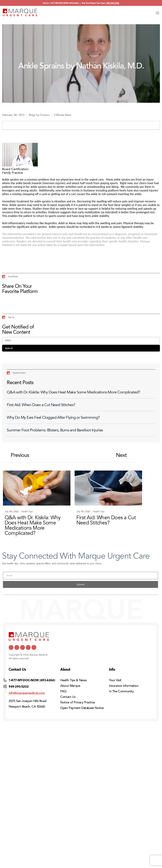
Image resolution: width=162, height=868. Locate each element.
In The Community (121, 691)
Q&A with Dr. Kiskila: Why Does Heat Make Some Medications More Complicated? (73, 392)
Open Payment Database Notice (82, 708)
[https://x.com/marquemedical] (11, 647)
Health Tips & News (73, 680)
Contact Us (68, 697)
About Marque (70, 686)
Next (125, 455)
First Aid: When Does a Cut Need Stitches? (41, 405)
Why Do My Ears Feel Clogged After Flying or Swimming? (53, 417)
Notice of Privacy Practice (78, 702)
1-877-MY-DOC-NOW (59, 3)
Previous (16, 455)
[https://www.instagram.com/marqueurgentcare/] (34, 647)
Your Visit (115, 680)
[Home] (20, 12)
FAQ (63, 691)
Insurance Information (124, 686)
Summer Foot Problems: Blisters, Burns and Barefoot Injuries (55, 430)
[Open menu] (157, 13)
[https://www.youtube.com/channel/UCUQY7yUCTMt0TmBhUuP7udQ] (17, 647)
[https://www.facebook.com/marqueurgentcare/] (22, 647)
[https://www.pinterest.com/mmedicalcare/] (28, 647)
